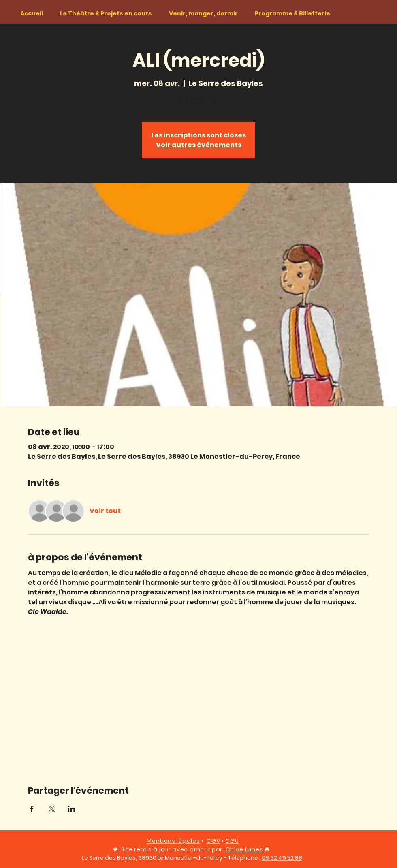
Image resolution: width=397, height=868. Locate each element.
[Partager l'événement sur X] (52, 809)
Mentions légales (173, 841)
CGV (213, 841)
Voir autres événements (199, 145)
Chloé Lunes (244, 849)
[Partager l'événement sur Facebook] (32, 809)
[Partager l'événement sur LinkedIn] (72, 809)
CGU (232, 841)
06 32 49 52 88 (282, 858)
